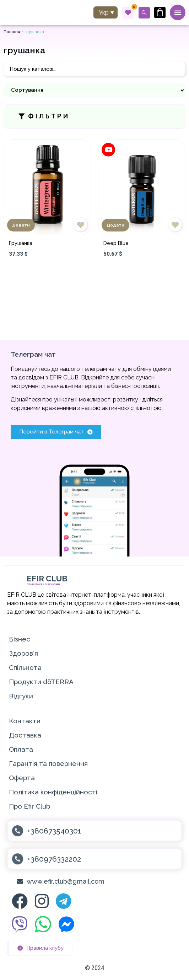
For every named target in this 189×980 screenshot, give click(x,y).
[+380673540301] (18, 831)
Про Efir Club (29, 806)
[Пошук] (94, 69)
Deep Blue (116, 243)
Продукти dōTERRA (41, 682)
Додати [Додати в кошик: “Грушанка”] (21, 225)
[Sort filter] (94, 90)
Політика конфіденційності (53, 792)
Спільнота (25, 667)
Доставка (25, 735)
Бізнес (20, 639)
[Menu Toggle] (178, 12)
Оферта (22, 778)
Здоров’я (23, 653)
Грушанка (21, 243)
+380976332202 (54, 859)
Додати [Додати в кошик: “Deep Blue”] (115, 225)
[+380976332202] (18, 859)
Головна (12, 32)
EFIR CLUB (47, 579)
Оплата (21, 749)
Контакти (25, 721)
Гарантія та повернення (48, 763)
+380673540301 (54, 831)
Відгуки (21, 696)
